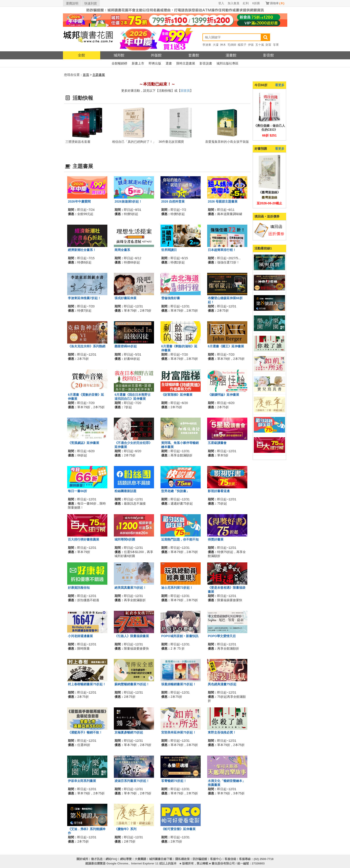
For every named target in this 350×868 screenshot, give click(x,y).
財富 (269, 45)
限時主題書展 (186, 63)
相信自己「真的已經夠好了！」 (134, 142)
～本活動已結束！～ (157, 84)
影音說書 (206, 63)
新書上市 (138, 63)
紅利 (246, 3)
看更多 (280, 85)
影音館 (269, 55)
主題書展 (99, 75)
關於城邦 (82, 859)
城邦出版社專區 (227, 63)
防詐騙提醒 (200, 859)
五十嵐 (260, 45)
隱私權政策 (182, 859)
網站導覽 (126, 859)
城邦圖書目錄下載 (161, 859)
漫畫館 (231, 55)
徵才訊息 (97, 859)
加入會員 (233, 3)
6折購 (256, 3)
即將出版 (155, 63)
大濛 (216, 45)
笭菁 (276, 45)
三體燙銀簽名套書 (78, 142)
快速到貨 (91, 3)
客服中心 (216, 859)
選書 (169, 63)
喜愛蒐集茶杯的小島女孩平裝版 (227, 142)
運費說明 (72, 3)
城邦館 (119, 55)
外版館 (156, 55)
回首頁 (185, 91)
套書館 (194, 55)
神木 (223, 45)
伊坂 (251, 45)
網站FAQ (111, 859)
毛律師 (232, 45)
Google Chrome (117, 863)
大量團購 (140, 859)
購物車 (277, 3)
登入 (221, 3)
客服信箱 (230, 859)
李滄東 (207, 45)
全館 (81, 55)
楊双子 (242, 45)
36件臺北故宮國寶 (171, 142)
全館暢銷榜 (119, 63)
